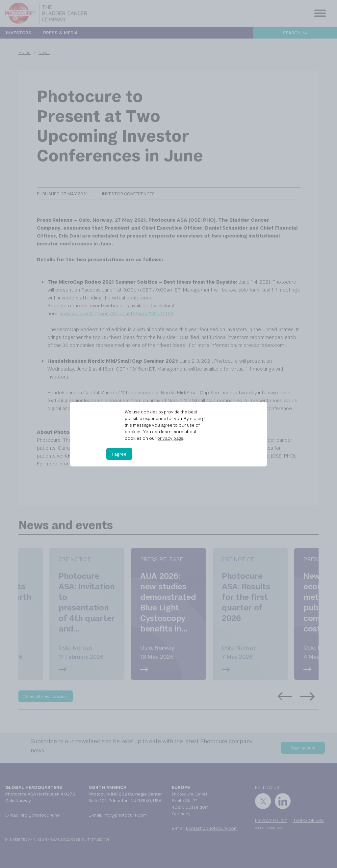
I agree (119, 454)
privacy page (170, 438)
